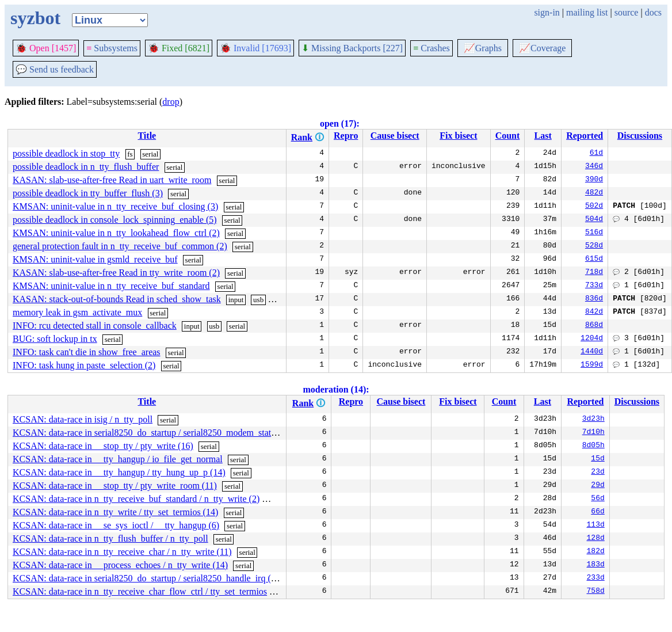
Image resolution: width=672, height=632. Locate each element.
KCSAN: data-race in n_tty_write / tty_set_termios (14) (115, 512)
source (627, 12)
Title (147, 136)
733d (594, 286)
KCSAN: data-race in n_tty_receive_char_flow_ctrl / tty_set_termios (140, 591)
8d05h (593, 446)
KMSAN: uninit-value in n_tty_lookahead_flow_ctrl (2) (116, 233)
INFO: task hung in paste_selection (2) (84, 365)
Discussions (640, 136)
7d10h (593, 433)
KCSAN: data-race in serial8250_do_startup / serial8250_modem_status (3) (152, 433)
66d (597, 512)
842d (594, 313)
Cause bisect (395, 136)
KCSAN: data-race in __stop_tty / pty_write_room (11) (115, 486)
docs (653, 12)
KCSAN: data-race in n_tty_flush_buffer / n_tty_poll (110, 538)
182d (596, 552)
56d (597, 499)
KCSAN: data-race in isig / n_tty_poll (83, 419)
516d (594, 233)
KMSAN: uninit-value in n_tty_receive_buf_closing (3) (115, 206)
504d (594, 220)
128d (596, 539)
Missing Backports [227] (352, 48)
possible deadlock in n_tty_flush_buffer (86, 167)
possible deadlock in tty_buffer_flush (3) (88, 193)
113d (596, 526)
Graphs (483, 48)
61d (596, 154)
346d (594, 167)
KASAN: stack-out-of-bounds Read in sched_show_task (117, 299)
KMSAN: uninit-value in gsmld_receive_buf (95, 259)
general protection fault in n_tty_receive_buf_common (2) (120, 246)
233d (596, 578)
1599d (592, 366)
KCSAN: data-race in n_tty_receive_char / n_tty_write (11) (122, 552)
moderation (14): (336, 389)
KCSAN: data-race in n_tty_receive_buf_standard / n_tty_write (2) (136, 499)
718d (594, 273)
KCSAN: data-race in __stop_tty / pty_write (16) (103, 446)
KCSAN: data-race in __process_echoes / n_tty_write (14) (120, 565)
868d (594, 326)
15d (597, 459)
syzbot (35, 18)
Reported (585, 136)
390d (594, 180)
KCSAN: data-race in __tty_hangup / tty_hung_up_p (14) (119, 472)
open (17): (340, 123)
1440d (592, 352)
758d (596, 592)
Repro (346, 136)
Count (508, 136)
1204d (592, 339)
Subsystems (112, 48)
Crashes (432, 48)
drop (171, 102)
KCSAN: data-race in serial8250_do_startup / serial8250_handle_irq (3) (146, 578)
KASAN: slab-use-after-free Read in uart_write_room (112, 180)
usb (258, 300)
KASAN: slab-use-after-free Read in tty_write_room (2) (116, 273)
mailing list (587, 12)
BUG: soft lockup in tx (55, 339)
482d (594, 193)
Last (543, 136)
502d (594, 207)
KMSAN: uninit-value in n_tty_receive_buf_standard (111, 286)
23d (597, 473)
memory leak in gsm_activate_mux (77, 312)
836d (594, 299)
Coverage (542, 48)
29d (597, 486)
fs (130, 154)
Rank (302, 137)
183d (596, 565)
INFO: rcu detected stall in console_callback (95, 325)
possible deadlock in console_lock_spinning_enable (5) (115, 220)
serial (150, 154)
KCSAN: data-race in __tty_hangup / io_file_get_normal (118, 459)
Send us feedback (55, 69)
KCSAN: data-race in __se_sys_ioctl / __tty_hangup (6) (116, 525)
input (236, 300)
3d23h (593, 420)
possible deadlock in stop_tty (66, 153)
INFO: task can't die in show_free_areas (87, 352)
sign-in (547, 12)
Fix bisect (458, 136)
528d (594, 246)
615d (594, 260)
